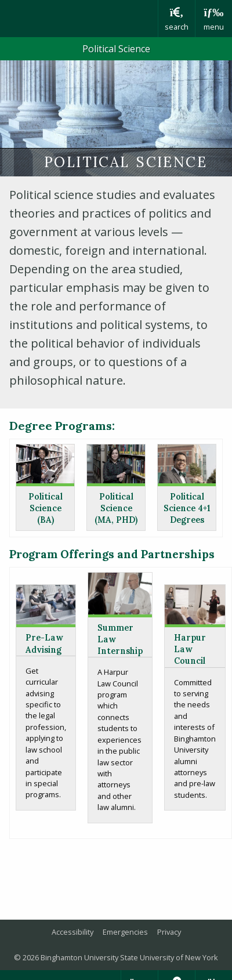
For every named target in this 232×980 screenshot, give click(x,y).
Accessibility (72, 932)
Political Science (116, 49)
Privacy (169, 932)
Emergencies (125, 932)
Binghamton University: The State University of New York (79, 19)
